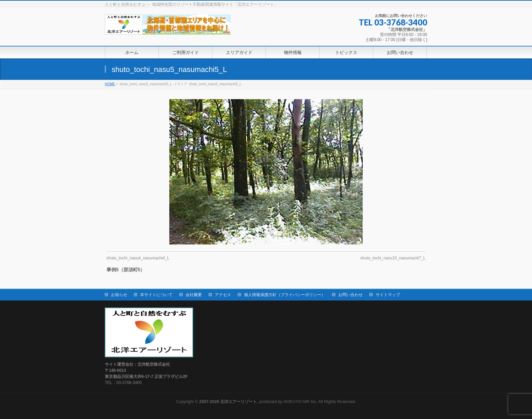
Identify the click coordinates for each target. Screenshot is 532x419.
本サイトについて (156, 295)
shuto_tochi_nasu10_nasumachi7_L (393, 258)
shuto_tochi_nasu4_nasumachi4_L (138, 258)
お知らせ (119, 295)
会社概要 (194, 295)
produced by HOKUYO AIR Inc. (258, 402)
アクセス (223, 295)
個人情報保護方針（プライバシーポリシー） (285, 295)
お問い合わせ (350, 295)
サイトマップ (388, 295)
